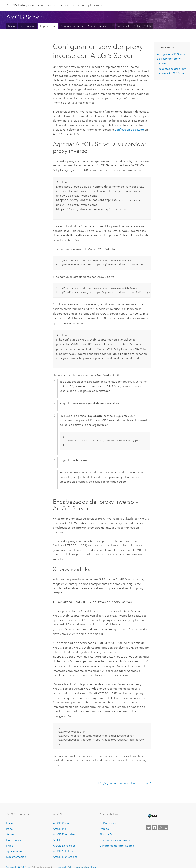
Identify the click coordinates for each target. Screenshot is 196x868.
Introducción (28, 26)
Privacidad (60, 861)
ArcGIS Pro (59, 823)
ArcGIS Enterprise (20, 5)
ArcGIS (57, 834)
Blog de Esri (107, 829)
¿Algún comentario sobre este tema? (127, 777)
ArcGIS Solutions (63, 845)
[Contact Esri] (166, 822)
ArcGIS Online (62, 818)
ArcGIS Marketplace (65, 851)
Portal (42, 6)
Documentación (16, 851)
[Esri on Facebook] (154, 822)
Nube (80, 6)
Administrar (125, 26)
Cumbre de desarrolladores (117, 840)
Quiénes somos (109, 818)
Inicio (12, 26)
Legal (94, 861)
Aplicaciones (94, 6)
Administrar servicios (100, 26)
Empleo (104, 823)
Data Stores (67, 6)
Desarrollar (144, 26)
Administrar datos (72, 26)
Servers (52, 6)
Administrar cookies (78, 861)
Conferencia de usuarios (114, 834)
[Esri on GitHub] (160, 822)
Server (10, 829)
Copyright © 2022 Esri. (19, 861)
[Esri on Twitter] (149, 822)
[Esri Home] (153, 810)
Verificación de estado (129, 130)
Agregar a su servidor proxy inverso (171, 59)
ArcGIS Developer (64, 840)
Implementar (48, 26)
